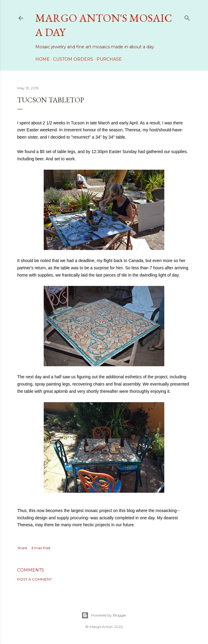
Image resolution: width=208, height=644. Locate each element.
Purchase (109, 59)
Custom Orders (73, 59)
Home (43, 59)
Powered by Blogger (104, 615)
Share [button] (22, 548)
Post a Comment (35, 579)
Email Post (41, 548)
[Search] (187, 17)
